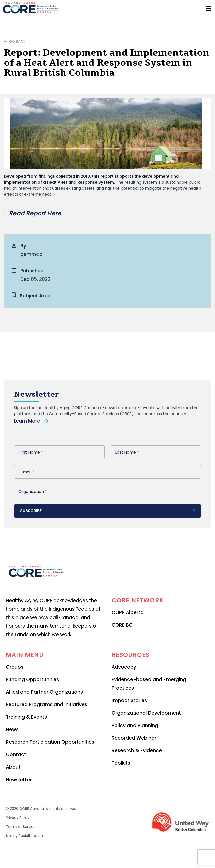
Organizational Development (146, 713)
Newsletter (19, 780)
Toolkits (121, 763)
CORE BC (122, 625)
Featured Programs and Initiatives (47, 704)
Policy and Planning (135, 726)
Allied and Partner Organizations (44, 692)
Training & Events (26, 717)
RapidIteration (31, 836)
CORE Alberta (128, 612)
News (12, 730)
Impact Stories (129, 700)
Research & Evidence (137, 750)
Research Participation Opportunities (50, 742)
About (13, 767)
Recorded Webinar (134, 738)
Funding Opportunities (32, 679)
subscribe (107, 511)
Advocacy (124, 667)
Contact (16, 754)
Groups (15, 667)
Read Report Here (36, 213)
